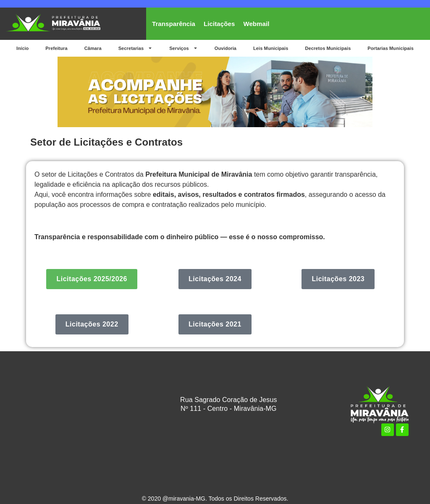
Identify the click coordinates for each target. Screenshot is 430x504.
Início (22, 48)
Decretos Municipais (328, 48)
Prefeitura (56, 48)
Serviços (184, 48)
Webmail (256, 24)
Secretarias (135, 48)
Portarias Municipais (391, 48)
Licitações (219, 24)
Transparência (174, 24)
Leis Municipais (271, 48)
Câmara (93, 48)
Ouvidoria (225, 48)
